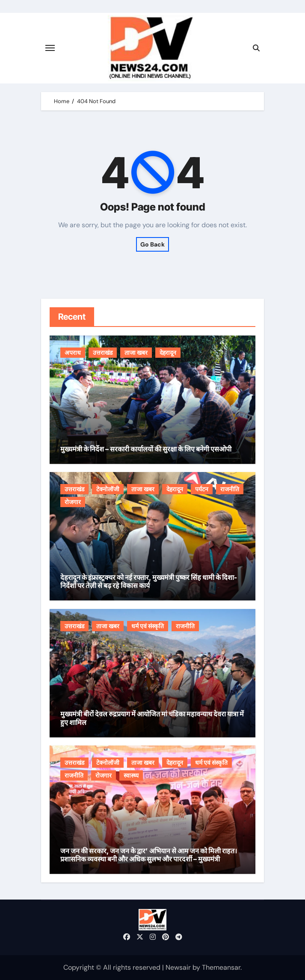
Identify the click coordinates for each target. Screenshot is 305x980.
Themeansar (221, 967)
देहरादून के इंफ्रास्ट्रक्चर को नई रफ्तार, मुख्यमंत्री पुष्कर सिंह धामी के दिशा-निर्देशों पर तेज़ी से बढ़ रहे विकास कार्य (149, 581)
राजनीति (230, 489)
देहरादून (168, 353)
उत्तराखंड (103, 353)
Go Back (152, 244)
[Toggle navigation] (50, 48)
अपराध (73, 353)
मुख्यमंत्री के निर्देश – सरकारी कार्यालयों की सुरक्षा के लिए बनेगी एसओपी (146, 449)
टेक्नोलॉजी (108, 489)
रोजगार (73, 502)
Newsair (178, 967)
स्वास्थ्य (131, 775)
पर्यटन (202, 489)
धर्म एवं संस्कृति (148, 626)
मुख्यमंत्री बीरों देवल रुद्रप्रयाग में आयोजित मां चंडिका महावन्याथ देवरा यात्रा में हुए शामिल (152, 718)
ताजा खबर (136, 353)
